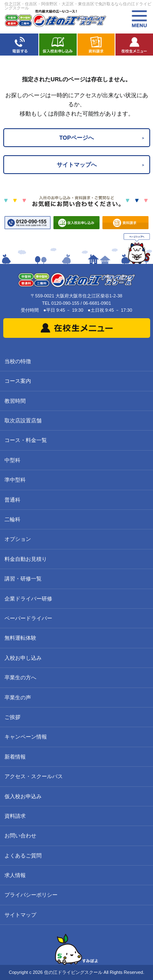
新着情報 (15, 757)
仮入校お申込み (23, 796)
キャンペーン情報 (26, 737)
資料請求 (15, 816)
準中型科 (15, 480)
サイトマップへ (77, 165)
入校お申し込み (23, 658)
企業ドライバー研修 (28, 599)
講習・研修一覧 (23, 579)
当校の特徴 (18, 361)
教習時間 (15, 401)
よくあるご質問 (23, 856)
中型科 (12, 460)
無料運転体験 (20, 638)
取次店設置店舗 (23, 421)
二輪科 (12, 519)
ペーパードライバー (28, 618)
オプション (18, 539)
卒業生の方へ (20, 678)
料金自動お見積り (26, 559)
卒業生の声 (18, 698)
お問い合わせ (20, 836)
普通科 (12, 500)
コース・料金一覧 (26, 440)
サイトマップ (20, 915)
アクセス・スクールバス (34, 776)
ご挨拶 (12, 717)
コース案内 (18, 381)
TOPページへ (76, 138)
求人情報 (15, 875)
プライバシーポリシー (31, 895)
